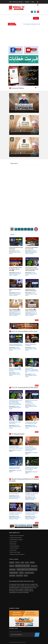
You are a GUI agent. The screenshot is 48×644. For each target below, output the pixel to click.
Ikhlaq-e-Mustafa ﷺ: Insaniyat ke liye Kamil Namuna (15, 369)
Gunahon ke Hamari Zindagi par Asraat (15, 468)
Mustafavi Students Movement (17, 554)
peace (27, 563)
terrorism (14, 573)
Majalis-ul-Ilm (22, 566)
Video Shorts (14, 163)
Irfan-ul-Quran (13, 542)
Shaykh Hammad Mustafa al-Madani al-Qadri (15, 497)
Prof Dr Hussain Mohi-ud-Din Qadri (31, 274)
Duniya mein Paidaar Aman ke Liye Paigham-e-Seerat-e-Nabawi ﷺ (15, 269)
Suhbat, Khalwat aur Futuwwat (31, 345)
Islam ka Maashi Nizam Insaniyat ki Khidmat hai (16, 345)
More (37, 320)
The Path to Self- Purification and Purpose (16, 447)
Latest (12, 234)
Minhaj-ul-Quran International (17, 536)
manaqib (12, 576)
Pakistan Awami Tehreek (16, 538)
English (27, 2)
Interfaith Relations (14, 548)
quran (12, 562)
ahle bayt (19, 576)
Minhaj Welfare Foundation (16, 540)
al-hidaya (34, 566)
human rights (29, 573)
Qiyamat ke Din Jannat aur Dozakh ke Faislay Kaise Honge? (32, 468)
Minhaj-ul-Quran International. (19, 642)
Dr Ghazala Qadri (15, 451)
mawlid (13, 570)
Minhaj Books (13, 544)
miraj (12, 566)
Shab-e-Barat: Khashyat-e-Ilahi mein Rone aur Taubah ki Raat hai (32, 370)
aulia (26, 576)
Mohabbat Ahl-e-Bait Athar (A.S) (15, 423)
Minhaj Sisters (13, 550)
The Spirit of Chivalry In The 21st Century (32, 494)
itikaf (32, 562)
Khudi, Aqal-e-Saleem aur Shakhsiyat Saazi (31, 423)
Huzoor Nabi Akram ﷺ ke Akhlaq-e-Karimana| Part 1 (23, 153)
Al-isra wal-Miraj (14, 494)
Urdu (33, 2)
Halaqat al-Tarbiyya (27, 569)
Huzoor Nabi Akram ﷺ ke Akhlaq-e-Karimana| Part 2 (23, 131)
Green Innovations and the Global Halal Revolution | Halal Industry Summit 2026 (32, 269)
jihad (21, 573)
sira (22, 563)
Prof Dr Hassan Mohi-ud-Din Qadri (15, 252)
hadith (18, 563)
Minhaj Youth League (15, 552)
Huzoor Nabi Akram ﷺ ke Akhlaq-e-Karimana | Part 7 (23, 109)
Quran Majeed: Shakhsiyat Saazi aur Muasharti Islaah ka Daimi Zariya (31, 449)
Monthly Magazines (15, 546)
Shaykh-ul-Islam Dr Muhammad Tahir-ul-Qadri (31, 252)
